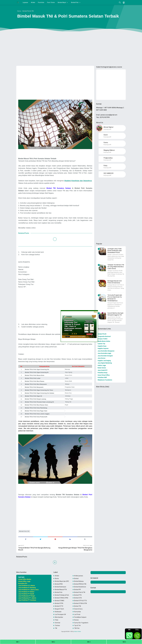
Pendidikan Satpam (80, 617)
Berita (57, 578)
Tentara (57, 625)
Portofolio (41, 2)
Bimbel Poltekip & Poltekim (62, 595)
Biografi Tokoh (59, 609)
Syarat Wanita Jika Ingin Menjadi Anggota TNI (115, 314)
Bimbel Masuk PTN (61, 590)
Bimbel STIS (78, 598)
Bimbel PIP (78, 590)
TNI (56, 628)
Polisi (57, 620)
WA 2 (53, 642)
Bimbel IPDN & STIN (80, 584)
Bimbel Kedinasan (60, 587)
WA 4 (124, 642)
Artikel (33, 2)
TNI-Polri (77, 628)
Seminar (58, 623)
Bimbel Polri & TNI (25, 531)
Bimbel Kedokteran (80, 587)
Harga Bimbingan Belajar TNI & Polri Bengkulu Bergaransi (75, 549)
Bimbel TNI (78, 606)
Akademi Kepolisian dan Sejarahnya (78, 181)
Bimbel (76, 578)
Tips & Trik (77, 625)
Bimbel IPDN (59, 584)
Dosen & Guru (78, 609)
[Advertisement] (71, 49)
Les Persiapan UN (60, 614)
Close (95, 312)
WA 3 (89, 642)
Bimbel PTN (78, 595)
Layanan (25, 2)
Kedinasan (58, 612)
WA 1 (18, 642)
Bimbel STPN (59, 603)
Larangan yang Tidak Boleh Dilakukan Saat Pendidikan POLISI (115, 251)
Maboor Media (77, 631)
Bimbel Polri (75, 2)
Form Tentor (51, 2)
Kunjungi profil (107, 129)
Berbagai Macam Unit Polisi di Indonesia (115, 282)
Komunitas (78, 612)
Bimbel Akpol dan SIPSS (62, 581)
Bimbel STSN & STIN (80, 603)
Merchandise (59, 617)
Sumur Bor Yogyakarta (81, 623)
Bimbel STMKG (60, 601)
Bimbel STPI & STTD (80, 601)
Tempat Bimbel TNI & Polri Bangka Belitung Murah (34, 549)
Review (76, 620)
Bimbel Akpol (62, 2)
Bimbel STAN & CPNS (62, 598)
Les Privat (77, 614)
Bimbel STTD (59, 606)
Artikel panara (79, 576)
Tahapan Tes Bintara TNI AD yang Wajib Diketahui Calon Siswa (116, 267)
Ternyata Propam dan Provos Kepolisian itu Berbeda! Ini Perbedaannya (115, 298)
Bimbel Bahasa (79, 581)
